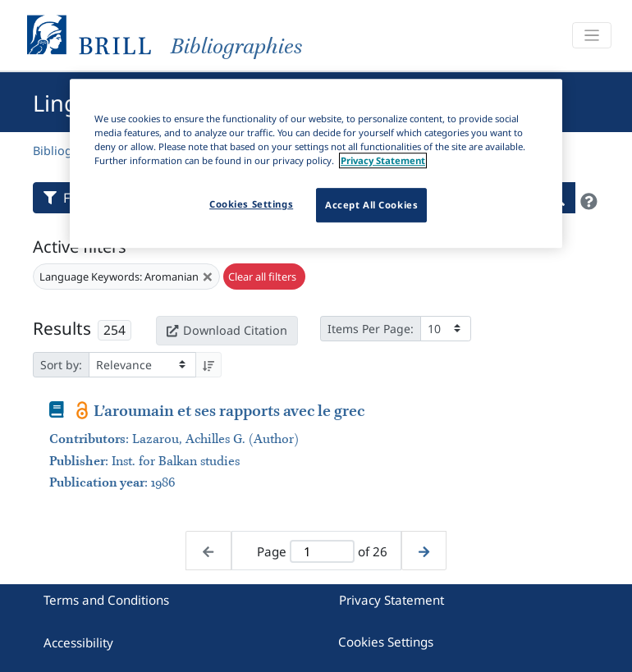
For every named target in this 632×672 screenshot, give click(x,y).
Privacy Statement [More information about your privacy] (383, 160)
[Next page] (424, 551)
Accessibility (78, 642)
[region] (316, 163)
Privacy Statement (392, 600)
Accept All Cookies (371, 205)
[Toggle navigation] (592, 36)
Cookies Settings (386, 642)
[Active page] (322, 552)
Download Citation (227, 330)
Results (62, 328)
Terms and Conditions (106, 600)
